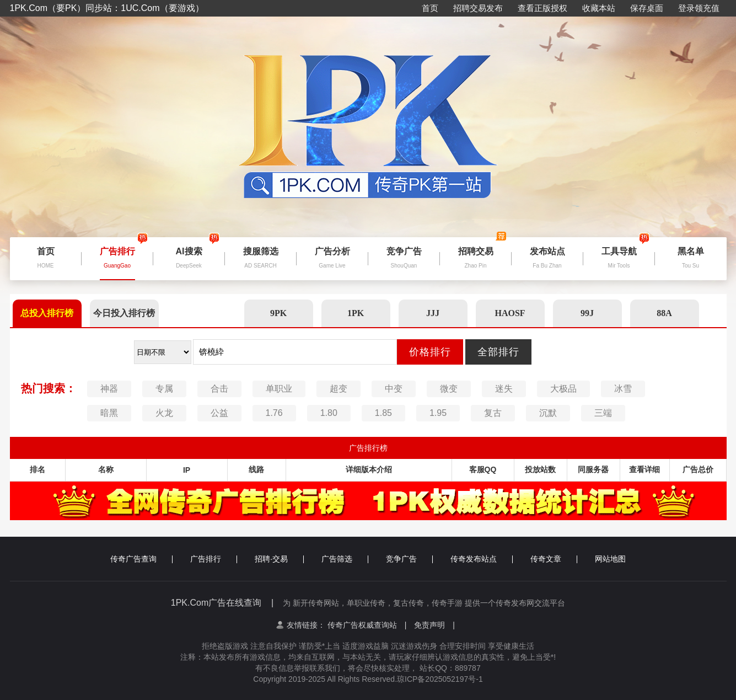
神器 (109, 389)
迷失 (504, 389)
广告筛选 (345, 559)
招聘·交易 (279, 559)
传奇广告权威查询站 (367, 625)
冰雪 (623, 389)
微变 (449, 389)
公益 (219, 413)
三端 (603, 413)
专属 (164, 389)
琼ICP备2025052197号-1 (440, 679)
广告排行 (214, 559)
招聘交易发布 (478, 8)
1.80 (329, 413)
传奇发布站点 (482, 559)
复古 (493, 413)
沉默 (548, 413)
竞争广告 (409, 559)
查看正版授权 (542, 8)
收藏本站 (599, 8)
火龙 (164, 413)
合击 (219, 389)
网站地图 (610, 559)
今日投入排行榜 (124, 313)
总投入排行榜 (47, 313)
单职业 (279, 389)
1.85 (383, 413)
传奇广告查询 (141, 559)
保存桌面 (647, 8)
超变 (339, 389)
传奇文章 (554, 559)
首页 (430, 8)
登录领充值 (699, 8)
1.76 (274, 413)
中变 (394, 389)
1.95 (438, 413)
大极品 (563, 389)
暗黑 (109, 413)
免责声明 (434, 625)
